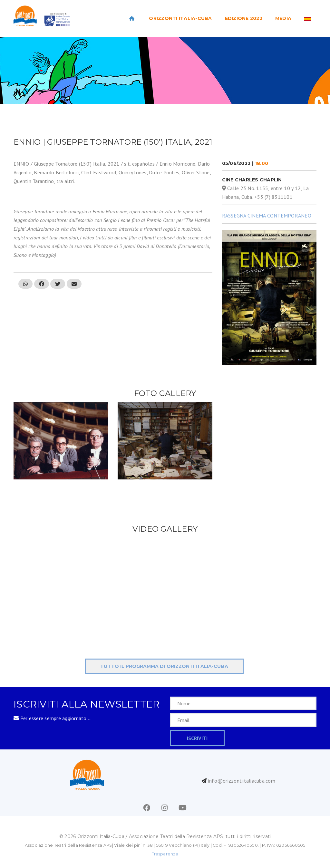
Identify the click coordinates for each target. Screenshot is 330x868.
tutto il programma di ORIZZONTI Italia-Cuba (164, 666)
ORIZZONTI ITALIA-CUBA (180, 18)
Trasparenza (165, 854)
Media (283, 18)
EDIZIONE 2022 (244, 18)
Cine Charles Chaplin (252, 180)
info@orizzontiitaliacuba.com (242, 781)
